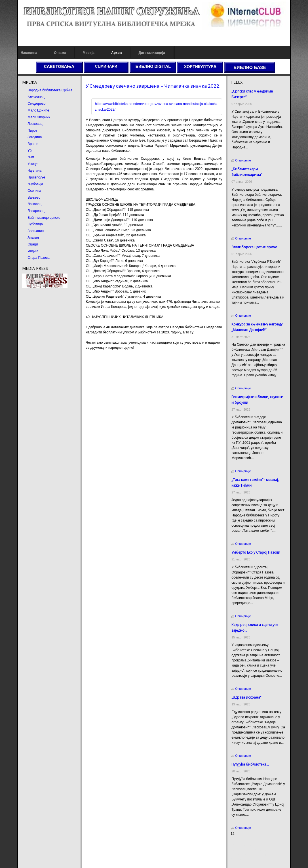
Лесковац (35, 124)
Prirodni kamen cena (246, 844)
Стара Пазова (39, 258)
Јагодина (35, 137)
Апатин (33, 238)
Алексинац (36, 97)
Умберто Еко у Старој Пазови (256, 552)
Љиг (31, 157)
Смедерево (36, 104)
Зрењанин (36, 231)
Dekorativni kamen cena (249, 850)
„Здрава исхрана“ (246, 697)
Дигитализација (152, 53)
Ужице (32, 164)
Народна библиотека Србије (50, 90)
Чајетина (34, 171)
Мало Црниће (38, 110)
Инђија (33, 251)
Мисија (88, 53)
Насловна (29, 53)
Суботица (35, 224)
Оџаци (33, 244)
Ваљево (34, 197)
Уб (29, 151)
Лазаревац (36, 211)
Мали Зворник (39, 117)
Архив (116, 53)
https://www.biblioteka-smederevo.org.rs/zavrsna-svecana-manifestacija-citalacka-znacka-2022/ (157, 107)
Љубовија (35, 184)
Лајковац (34, 204)
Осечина (34, 191)
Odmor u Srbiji (241, 860)
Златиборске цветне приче (254, 247)
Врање (33, 144)
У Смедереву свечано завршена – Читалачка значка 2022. (153, 86)
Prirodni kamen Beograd (249, 855)
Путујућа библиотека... (250, 764)
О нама (60, 53)
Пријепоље (36, 177)
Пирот (32, 131)
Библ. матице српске (44, 218)
